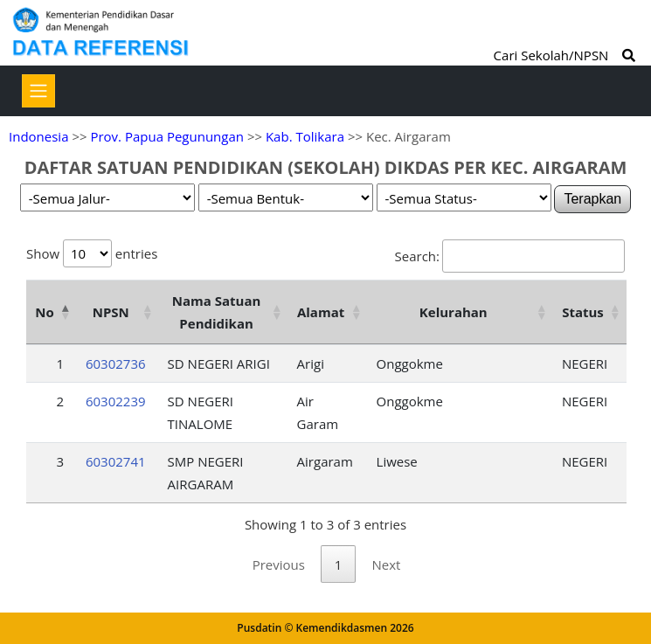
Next (386, 564)
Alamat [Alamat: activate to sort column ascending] (321, 312)
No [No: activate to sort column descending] (44, 312)
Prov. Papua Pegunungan (167, 136)
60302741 (116, 461)
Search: (510, 256)
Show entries (92, 253)
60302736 (116, 364)
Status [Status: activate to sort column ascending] (583, 312)
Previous (279, 564)
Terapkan (592, 199)
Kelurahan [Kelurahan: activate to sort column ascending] (454, 312)
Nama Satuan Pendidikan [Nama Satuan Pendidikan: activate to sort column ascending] (217, 312)
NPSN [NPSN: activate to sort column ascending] (111, 312)
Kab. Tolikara (305, 136)
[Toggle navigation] (38, 91)
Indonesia (38, 136)
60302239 (116, 401)
